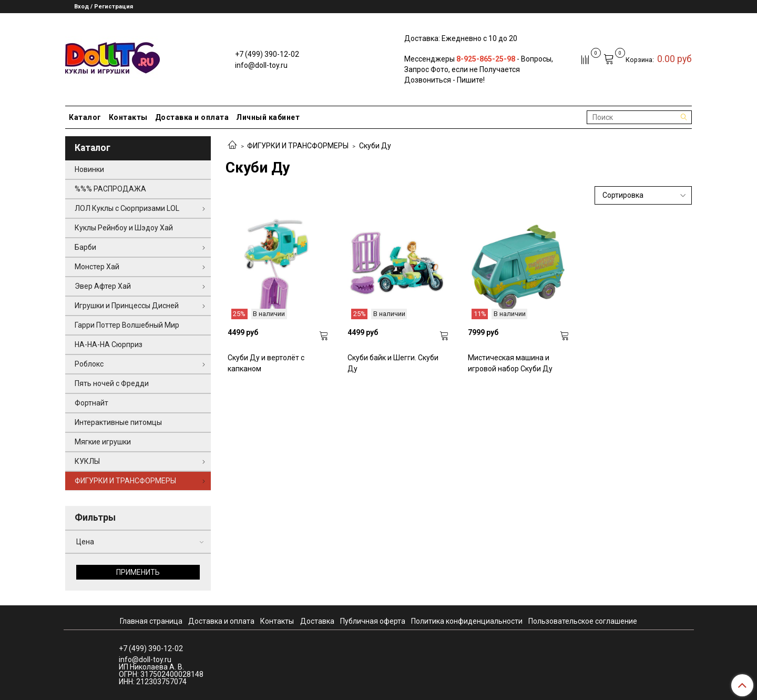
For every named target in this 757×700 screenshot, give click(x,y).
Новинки (89, 169)
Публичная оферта (373, 621)
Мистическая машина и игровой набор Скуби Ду (510, 363)
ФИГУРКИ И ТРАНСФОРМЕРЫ (298, 146)
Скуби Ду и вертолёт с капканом (266, 363)
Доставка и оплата (192, 117)
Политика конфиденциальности (467, 621)
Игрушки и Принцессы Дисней (127, 306)
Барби (85, 247)
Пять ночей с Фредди (112, 383)
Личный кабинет (268, 117)
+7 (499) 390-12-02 (267, 54)
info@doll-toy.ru (261, 65)
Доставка (317, 621)
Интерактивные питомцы (118, 422)
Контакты (128, 117)
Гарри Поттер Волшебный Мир (127, 325)
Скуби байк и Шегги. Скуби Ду (393, 363)
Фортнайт (91, 403)
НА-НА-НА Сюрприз (109, 344)
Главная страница (151, 621)
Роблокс (89, 364)
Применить (138, 572)
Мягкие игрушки (103, 442)
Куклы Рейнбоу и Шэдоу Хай (124, 228)
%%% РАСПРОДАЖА (110, 189)
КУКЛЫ (87, 461)
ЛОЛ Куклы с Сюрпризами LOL (127, 208)
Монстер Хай (97, 267)
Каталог (85, 117)
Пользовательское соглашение (583, 621)
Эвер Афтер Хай (103, 286)
